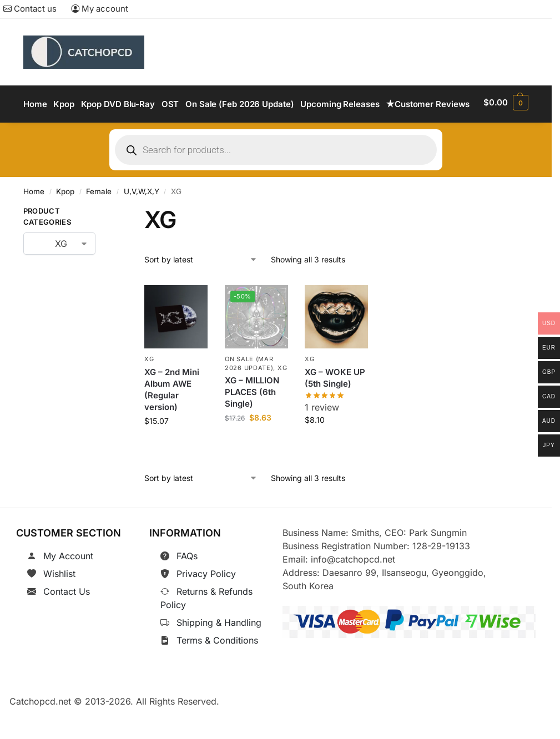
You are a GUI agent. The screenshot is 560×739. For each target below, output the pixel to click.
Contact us (30, 9)
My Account (68, 585)
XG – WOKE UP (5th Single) (335, 407)
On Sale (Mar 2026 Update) (249, 393)
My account (100, 9)
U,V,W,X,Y (142, 221)
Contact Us (67, 621)
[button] (507, 119)
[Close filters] (113, 243)
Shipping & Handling (219, 652)
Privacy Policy (206, 603)
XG (149, 388)
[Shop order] (201, 289)
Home (34, 221)
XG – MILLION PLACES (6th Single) (252, 421)
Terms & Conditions (217, 670)
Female (99, 221)
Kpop (65, 221)
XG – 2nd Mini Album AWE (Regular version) (172, 419)
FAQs (187, 585)
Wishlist (59, 603)
